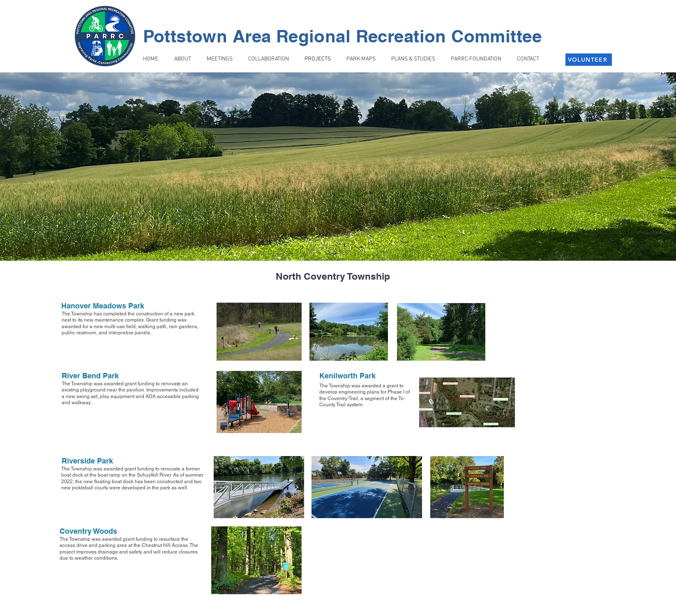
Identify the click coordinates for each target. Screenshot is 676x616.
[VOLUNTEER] (589, 60)
